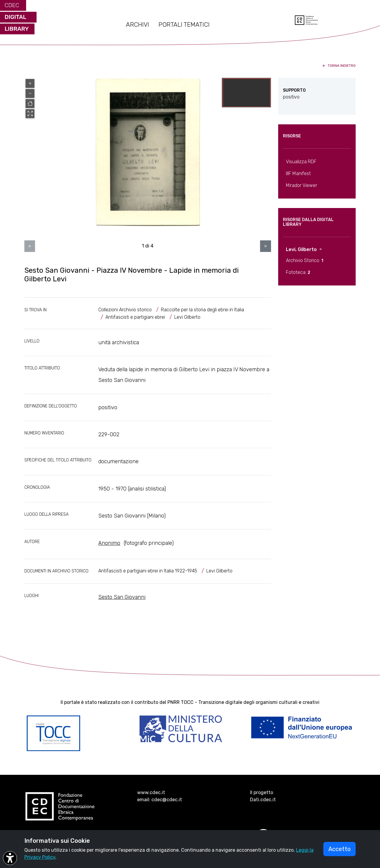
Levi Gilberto (187, 317)
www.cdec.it (151, 792)
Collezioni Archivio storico (125, 310)
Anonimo (109, 543)
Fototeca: (298, 272)
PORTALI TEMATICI (184, 25)
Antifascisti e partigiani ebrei (135, 317)
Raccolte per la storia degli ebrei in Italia (202, 310)
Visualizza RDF (301, 162)
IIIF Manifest (298, 173)
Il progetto (262, 792)
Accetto (339, 849)
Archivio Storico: (305, 260)
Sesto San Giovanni (122, 597)
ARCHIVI (137, 25)
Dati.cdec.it (263, 800)
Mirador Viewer (301, 185)
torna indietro (339, 66)
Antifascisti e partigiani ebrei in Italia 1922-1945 (148, 571)
